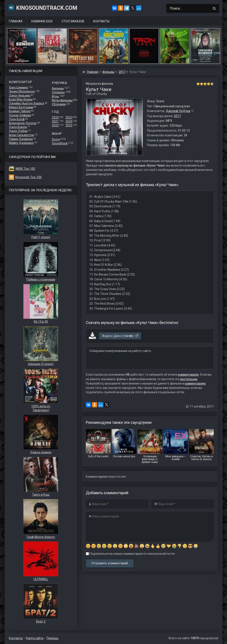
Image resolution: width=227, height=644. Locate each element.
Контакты (101, 21)
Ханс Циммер (19, 88)
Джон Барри (18, 127)
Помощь (53, 638)
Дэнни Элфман (20, 115)
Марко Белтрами (21, 107)
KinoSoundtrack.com (42, 8)
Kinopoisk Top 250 (29, 177)
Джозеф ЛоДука (178, 111)
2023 (69, 117)
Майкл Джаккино (21, 143)
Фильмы (58, 88)
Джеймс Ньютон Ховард (27, 103)
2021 (55, 121)
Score (56, 139)
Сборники (59, 104)
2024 (69, 121)
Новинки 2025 (42, 21)
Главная (16, 21)
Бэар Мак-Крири (21, 99)
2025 (69, 125)
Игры (55, 96)
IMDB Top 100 (25, 169)
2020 (55, 117)
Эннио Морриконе (22, 91)
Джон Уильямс (20, 96)
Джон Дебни (18, 131)
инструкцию (189, 379)
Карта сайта (35, 638)
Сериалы (58, 92)
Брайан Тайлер (20, 111)
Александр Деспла (23, 123)
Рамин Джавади (21, 139)
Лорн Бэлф (17, 119)
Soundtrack (60, 143)
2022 (55, 125)
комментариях (188, 375)
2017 (177, 116)
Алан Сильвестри (21, 135)
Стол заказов (73, 21)
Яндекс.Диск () (120, 336)
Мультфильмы (62, 100)
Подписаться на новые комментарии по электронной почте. (131, 554)
